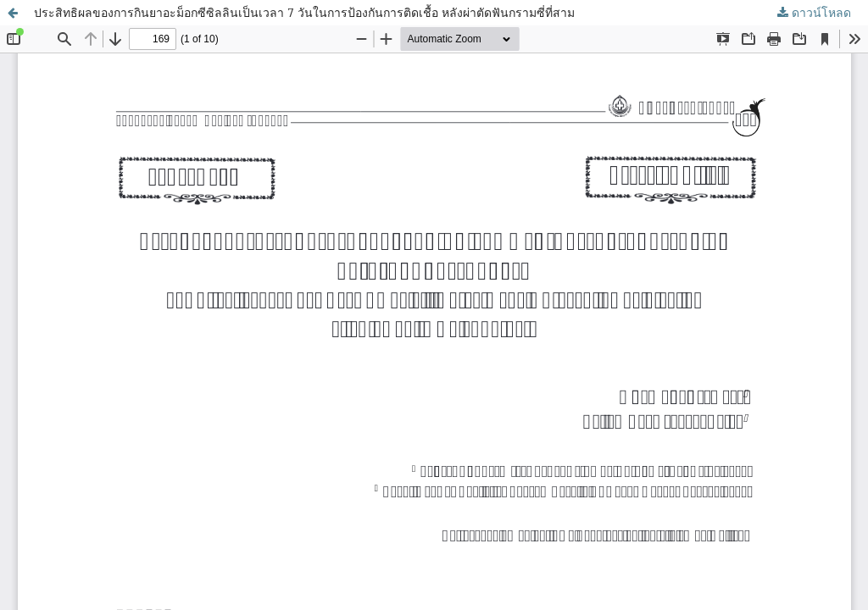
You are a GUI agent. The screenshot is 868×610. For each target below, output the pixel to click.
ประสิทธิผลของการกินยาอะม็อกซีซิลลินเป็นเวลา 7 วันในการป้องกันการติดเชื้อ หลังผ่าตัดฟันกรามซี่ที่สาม (304, 12)
